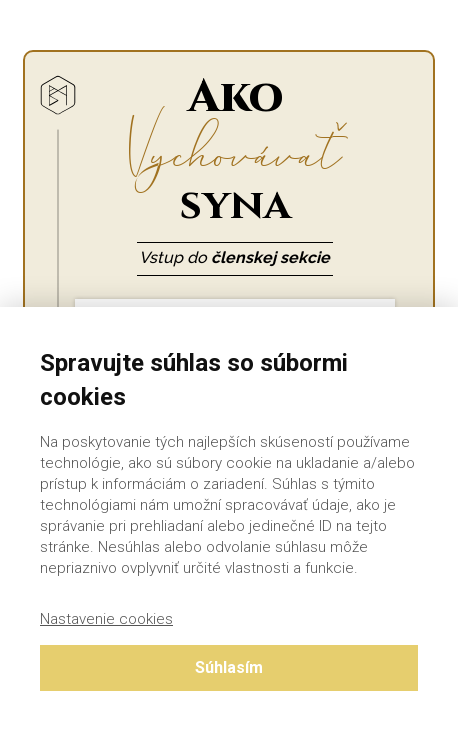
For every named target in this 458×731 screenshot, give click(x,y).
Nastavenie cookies (106, 619)
